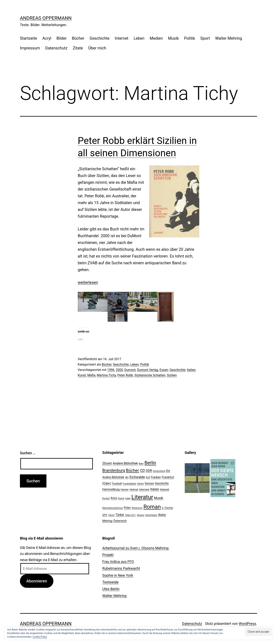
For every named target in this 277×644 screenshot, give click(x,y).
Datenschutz (56, 48)
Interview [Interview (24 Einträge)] (144, 489)
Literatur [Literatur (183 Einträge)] (142, 497)
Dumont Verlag (148, 370)
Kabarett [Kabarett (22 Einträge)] (165, 490)
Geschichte (100, 38)
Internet (121, 38)
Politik (190, 38)
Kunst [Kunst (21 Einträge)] (121, 498)
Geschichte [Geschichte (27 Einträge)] (162, 483)
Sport (205, 38)
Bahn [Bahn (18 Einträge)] (141, 464)
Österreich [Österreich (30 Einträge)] (120, 521)
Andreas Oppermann (46, 18)
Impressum (30, 48)
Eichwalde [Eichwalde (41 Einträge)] (137, 477)
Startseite (28, 38)
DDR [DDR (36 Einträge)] (149, 471)
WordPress (247, 624)
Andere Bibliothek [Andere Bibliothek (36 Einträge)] (125, 463)
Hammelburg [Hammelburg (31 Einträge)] (111, 489)
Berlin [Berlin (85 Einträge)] (150, 463)
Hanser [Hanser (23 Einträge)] (125, 489)
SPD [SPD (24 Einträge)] (105, 515)
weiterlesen (88, 282)
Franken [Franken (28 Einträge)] (156, 477)
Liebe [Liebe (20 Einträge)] (128, 498)
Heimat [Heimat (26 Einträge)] (134, 489)
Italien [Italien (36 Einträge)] (155, 489)
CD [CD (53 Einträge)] (142, 470)
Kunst (82, 375)
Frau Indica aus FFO (118, 562)
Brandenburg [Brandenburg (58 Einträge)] (114, 470)
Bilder (62, 38)
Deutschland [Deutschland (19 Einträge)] (159, 471)
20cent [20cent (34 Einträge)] (107, 463)
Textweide (110, 582)
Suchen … (28, 453)
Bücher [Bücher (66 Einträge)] (133, 470)
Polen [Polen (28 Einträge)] (127, 508)
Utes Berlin (111, 589)
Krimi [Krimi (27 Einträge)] (114, 498)
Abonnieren (37, 581)
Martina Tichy (106, 375)
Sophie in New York (118, 575)
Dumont (130, 370)
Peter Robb (125, 375)
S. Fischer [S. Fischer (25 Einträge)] (167, 508)
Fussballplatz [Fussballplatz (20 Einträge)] (129, 484)
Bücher (78, 38)
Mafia (91, 375)
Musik (173, 38)
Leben (139, 38)
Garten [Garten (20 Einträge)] (140, 484)
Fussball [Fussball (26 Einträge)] (117, 483)
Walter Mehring (229, 38)
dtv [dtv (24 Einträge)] (127, 477)
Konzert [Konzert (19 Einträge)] (106, 498)
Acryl (47, 38)
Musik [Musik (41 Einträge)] (159, 498)
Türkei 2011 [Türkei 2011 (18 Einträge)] (130, 515)
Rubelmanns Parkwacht (121, 568)
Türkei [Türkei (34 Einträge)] (120, 515)
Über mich (97, 48)
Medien (156, 38)
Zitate (78, 48)
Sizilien (172, 375)
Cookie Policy (40, 637)
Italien (191, 370)
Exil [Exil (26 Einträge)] (148, 477)
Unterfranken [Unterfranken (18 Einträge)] (151, 515)
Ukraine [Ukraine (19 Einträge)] (140, 515)
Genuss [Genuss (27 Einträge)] (149, 483)
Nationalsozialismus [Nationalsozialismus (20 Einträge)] (112, 508)
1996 (111, 370)
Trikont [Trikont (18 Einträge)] (111, 515)
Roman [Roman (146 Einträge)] (152, 507)
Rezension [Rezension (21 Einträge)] (137, 508)
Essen (164, 370)
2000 (119, 370)
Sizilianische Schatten (150, 375)
